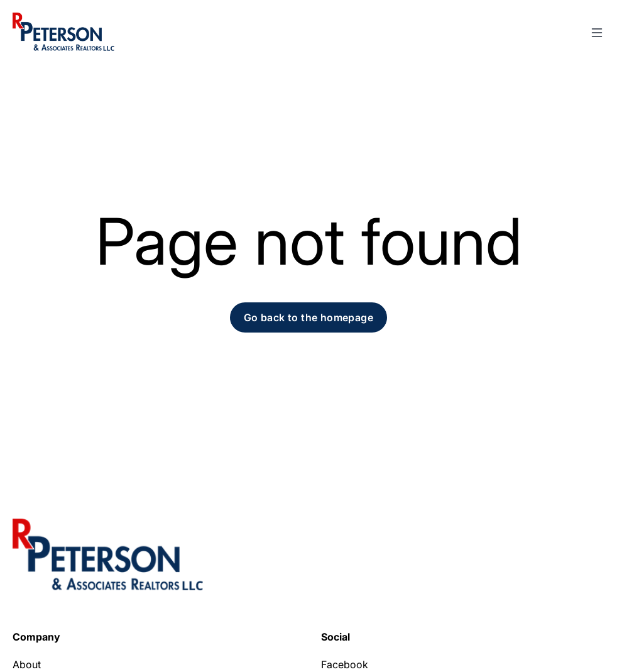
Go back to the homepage (308, 317)
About (27, 664)
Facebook (345, 664)
